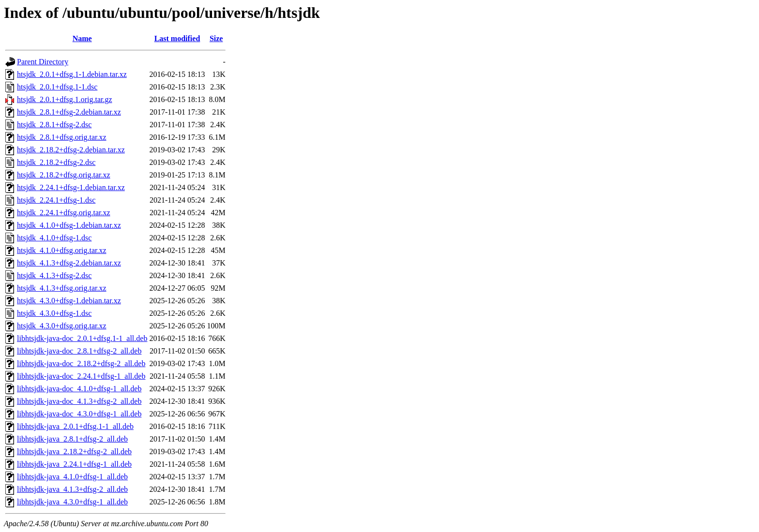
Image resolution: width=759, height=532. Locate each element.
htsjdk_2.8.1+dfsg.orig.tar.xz (62, 137)
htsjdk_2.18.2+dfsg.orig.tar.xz (64, 175)
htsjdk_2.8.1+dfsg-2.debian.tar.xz (69, 112)
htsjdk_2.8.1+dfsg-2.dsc (54, 125)
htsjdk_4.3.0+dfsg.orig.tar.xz (62, 326)
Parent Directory (43, 62)
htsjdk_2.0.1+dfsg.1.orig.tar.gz (65, 99)
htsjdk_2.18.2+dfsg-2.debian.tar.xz (71, 150)
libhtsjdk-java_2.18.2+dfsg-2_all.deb (74, 451)
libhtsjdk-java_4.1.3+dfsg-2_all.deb (72, 489)
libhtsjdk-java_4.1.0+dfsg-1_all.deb (72, 477)
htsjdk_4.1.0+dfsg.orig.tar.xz (62, 250)
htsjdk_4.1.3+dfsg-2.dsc (54, 275)
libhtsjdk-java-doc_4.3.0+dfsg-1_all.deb (79, 414)
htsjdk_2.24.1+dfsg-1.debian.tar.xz (71, 187)
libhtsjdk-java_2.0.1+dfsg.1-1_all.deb (75, 426)
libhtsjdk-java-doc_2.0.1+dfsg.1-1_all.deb (82, 338)
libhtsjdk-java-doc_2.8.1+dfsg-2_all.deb (79, 351)
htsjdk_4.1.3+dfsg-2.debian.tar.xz (69, 263)
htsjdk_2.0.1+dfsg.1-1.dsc (57, 87)
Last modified (177, 38)
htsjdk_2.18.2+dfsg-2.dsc (56, 162)
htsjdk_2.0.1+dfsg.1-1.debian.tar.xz (72, 74)
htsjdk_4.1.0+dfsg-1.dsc (54, 238)
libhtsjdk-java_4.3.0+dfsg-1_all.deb (72, 502)
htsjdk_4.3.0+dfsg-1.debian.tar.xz (69, 301)
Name (82, 38)
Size (216, 38)
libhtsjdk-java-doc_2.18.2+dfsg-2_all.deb (81, 363)
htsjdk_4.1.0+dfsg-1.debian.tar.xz (69, 225)
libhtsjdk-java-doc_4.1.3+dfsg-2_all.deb (79, 401)
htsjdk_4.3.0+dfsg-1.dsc (54, 313)
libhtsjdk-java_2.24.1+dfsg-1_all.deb (74, 464)
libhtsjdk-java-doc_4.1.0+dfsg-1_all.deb (79, 389)
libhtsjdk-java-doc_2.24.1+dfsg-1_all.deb (81, 376)
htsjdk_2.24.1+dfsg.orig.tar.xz (64, 213)
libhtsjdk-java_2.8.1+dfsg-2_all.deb (72, 439)
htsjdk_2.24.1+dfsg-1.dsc (56, 200)
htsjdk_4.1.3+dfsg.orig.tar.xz (62, 288)
